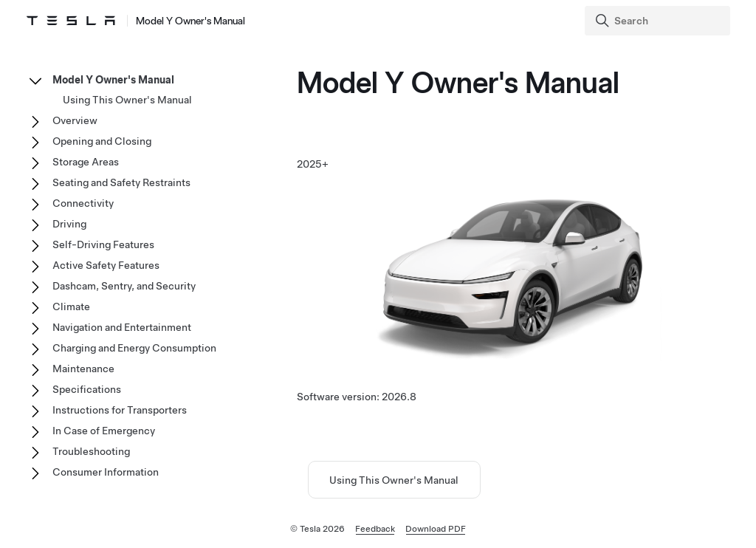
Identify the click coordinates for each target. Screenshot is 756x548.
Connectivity (83, 203)
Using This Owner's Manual (394, 480)
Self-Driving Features (103, 244)
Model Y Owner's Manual (113, 80)
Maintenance (83, 369)
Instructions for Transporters (120, 410)
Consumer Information (106, 472)
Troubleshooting (91, 451)
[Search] (659, 21)
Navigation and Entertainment (122, 327)
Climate (71, 306)
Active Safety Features (106, 265)
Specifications (87, 389)
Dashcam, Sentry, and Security (124, 286)
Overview (75, 120)
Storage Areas (86, 162)
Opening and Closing (102, 141)
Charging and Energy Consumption (134, 348)
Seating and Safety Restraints (121, 182)
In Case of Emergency (104, 431)
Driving (69, 224)
